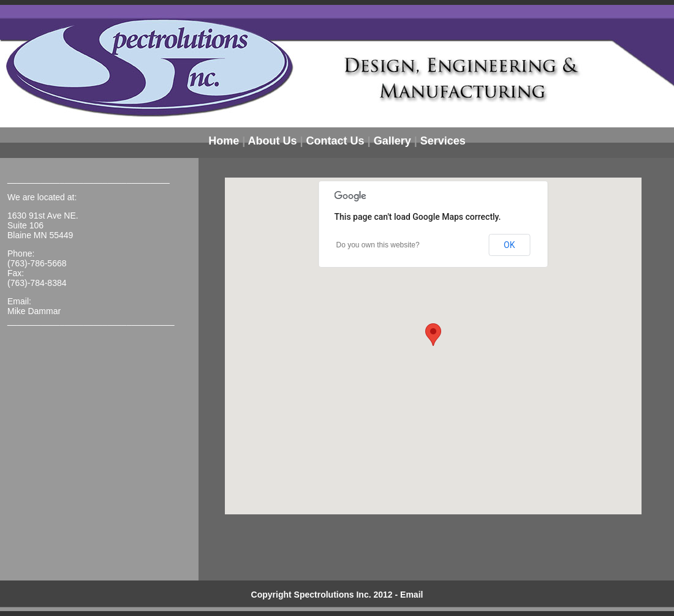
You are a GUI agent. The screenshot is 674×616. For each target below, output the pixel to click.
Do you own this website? (378, 245)
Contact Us (335, 141)
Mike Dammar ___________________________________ (91, 316)
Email (411, 595)
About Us (273, 141)
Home (224, 141)
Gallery (392, 141)
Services (443, 141)
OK (509, 245)
